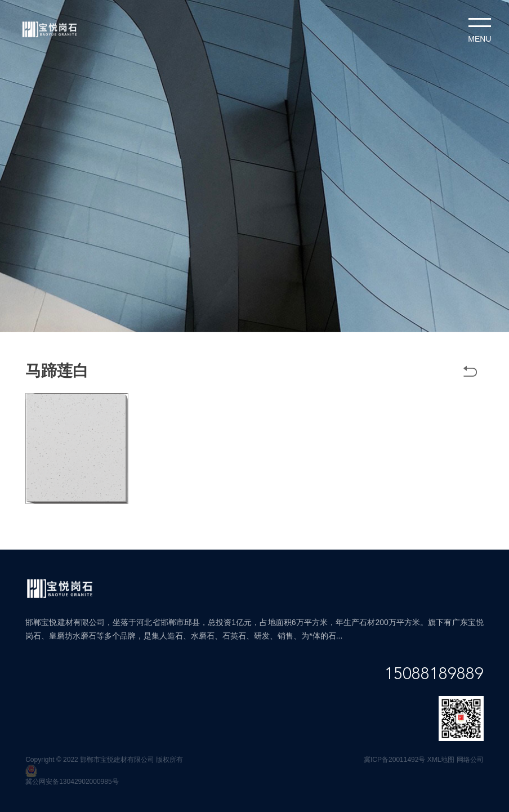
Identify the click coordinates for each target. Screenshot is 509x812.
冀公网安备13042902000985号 (72, 782)
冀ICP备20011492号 (394, 760)
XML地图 (441, 760)
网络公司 (470, 760)
